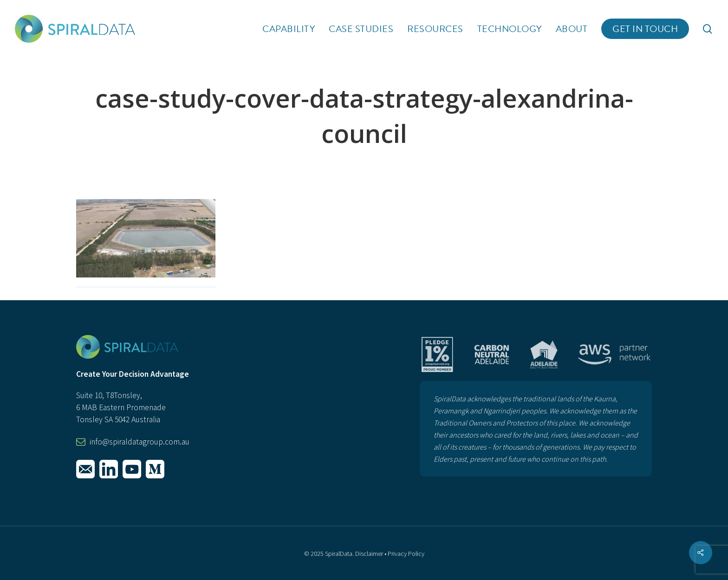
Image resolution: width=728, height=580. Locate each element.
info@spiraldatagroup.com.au (140, 442)
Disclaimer (369, 554)
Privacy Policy (406, 554)
